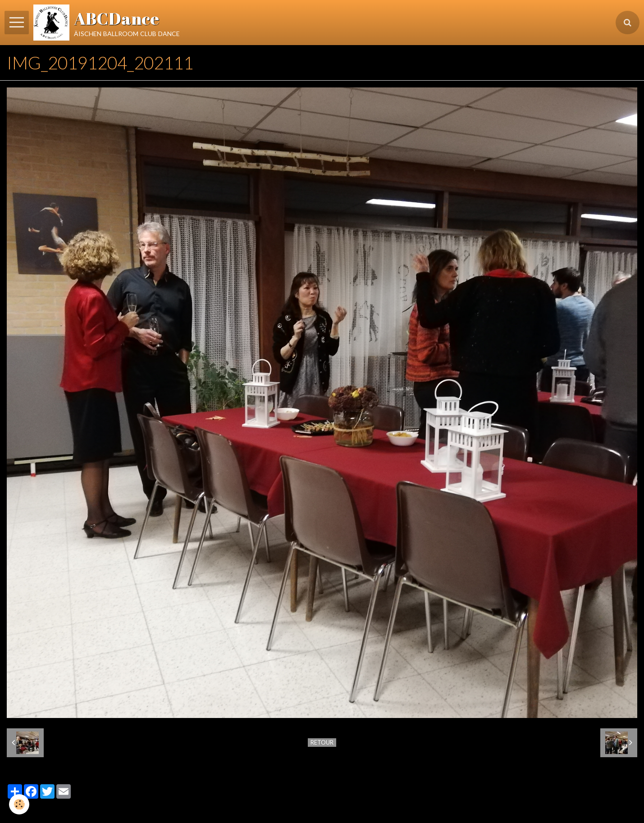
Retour (322, 742)
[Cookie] (19, 804)
